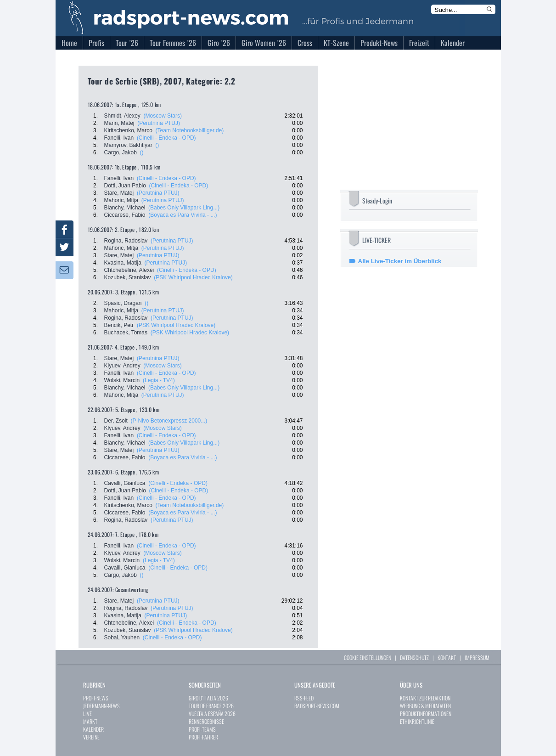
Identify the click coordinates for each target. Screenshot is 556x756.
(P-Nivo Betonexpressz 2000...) (169, 421)
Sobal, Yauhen (122, 638)
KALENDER (93, 729)
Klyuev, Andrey (122, 366)
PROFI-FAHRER (203, 737)
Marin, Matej (119, 123)
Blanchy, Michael (125, 208)
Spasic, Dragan (123, 303)
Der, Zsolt (116, 421)
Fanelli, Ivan (119, 138)
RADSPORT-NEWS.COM (317, 706)
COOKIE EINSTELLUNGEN (368, 657)
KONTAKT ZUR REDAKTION (425, 698)
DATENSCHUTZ (414, 657)
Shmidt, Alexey (122, 116)
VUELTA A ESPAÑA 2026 (212, 714)
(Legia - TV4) (159, 380)
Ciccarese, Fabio (125, 215)
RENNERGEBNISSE (206, 721)
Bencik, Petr (119, 325)
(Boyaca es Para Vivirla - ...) (183, 215)
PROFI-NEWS (96, 698)
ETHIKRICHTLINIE (417, 721)
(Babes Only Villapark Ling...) (184, 208)
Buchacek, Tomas (126, 333)
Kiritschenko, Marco (128, 130)
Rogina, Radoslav (126, 241)
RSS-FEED (304, 698)
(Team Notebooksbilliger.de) (190, 130)
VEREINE (91, 737)
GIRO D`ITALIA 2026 (208, 698)
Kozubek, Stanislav (128, 277)
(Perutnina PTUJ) (159, 123)
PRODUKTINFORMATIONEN (426, 714)
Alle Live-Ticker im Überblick (400, 261)
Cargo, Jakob (121, 152)
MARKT (90, 721)
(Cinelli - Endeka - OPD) (166, 138)
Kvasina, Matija (123, 263)
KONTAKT (447, 657)
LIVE (87, 714)
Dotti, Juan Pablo (125, 186)
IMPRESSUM (477, 657)
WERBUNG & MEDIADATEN (425, 706)
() (157, 145)
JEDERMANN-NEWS (101, 706)
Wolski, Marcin (122, 380)
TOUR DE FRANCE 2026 (211, 706)
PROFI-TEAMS (202, 729)
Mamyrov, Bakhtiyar (128, 145)
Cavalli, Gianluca (125, 483)
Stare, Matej (119, 193)
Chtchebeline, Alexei (129, 270)
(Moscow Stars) (163, 116)
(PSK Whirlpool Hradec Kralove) (193, 277)
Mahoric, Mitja (121, 200)
